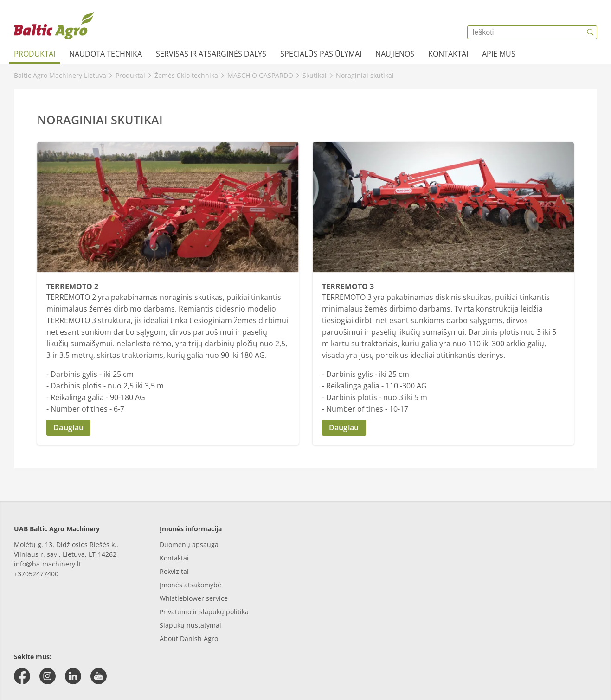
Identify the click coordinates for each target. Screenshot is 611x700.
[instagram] (48, 676)
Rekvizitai (174, 571)
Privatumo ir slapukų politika (204, 612)
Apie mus (499, 54)
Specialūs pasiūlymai (321, 54)
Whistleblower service (194, 598)
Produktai (35, 54)
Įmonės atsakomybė (190, 585)
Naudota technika (106, 54)
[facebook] (22, 676)
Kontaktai (448, 54)
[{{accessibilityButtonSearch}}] (590, 32)
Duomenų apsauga (189, 544)
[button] (168, 428)
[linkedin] (73, 676)
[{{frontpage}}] (54, 25)
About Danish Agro (189, 639)
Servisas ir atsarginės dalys (211, 54)
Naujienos (395, 54)
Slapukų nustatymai (190, 625)
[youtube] (99, 676)
